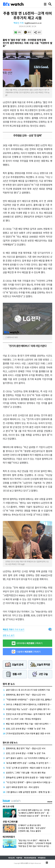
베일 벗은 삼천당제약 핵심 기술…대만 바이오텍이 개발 (29, 724)
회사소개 (11, 858)
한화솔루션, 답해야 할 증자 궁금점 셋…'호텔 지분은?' (29, 777)
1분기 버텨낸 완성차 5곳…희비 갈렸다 (22, 787)
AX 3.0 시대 (8, 806)
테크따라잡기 (9, 837)
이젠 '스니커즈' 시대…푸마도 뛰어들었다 (23, 719)
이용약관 (19, 858)
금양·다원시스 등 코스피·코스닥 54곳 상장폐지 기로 (28, 690)
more (50, 802)
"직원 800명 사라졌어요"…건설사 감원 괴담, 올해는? (29, 699)
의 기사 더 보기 (14, 629)
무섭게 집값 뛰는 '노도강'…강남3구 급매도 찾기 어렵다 (30, 709)
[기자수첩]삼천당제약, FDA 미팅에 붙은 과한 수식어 (28, 733)
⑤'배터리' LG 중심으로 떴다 (29, 825)
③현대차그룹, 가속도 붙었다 (30, 831)
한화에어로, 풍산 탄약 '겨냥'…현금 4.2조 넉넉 (26, 695)
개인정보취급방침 (30, 858)
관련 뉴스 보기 (9, 635)
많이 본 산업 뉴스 (10, 742)
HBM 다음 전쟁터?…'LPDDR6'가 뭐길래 (35, 843)
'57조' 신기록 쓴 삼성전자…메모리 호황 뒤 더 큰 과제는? (30, 768)
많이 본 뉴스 (9, 684)
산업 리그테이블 (10, 821)
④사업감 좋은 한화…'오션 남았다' (32, 828)
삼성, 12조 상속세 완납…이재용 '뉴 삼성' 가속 (26, 729)
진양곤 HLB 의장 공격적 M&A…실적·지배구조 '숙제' (28, 714)
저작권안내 (42, 858)
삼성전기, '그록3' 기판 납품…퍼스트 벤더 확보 (26, 773)
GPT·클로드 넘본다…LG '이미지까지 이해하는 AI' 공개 (29, 758)
